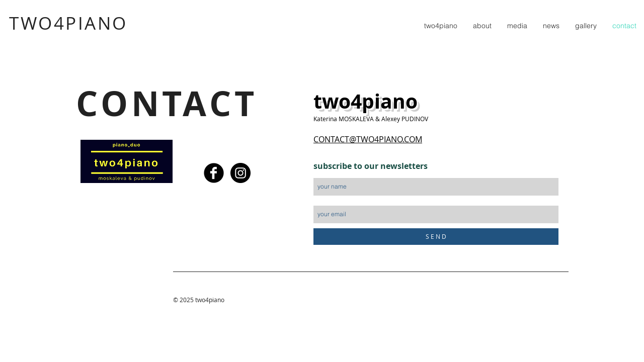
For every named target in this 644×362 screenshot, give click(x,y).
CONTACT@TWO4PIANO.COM (368, 139)
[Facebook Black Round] (214, 173)
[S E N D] (436, 237)
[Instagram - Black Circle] (240, 173)
